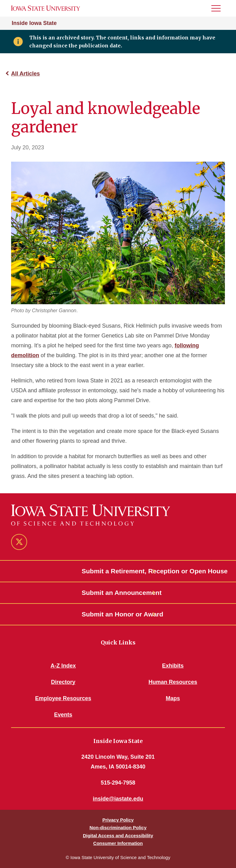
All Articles (25, 74)
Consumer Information (118, 843)
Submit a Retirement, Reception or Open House (118, 571)
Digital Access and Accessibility (118, 836)
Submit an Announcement (118, 593)
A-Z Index (63, 666)
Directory (63, 682)
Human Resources (173, 682)
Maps (173, 698)
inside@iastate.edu (118, 799)
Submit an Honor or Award (118, 614)
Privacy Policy (118, 820)
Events (63, 715)
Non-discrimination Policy (118, 828)
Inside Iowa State (34, 23)
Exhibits (173, 666)
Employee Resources (63, 698)
